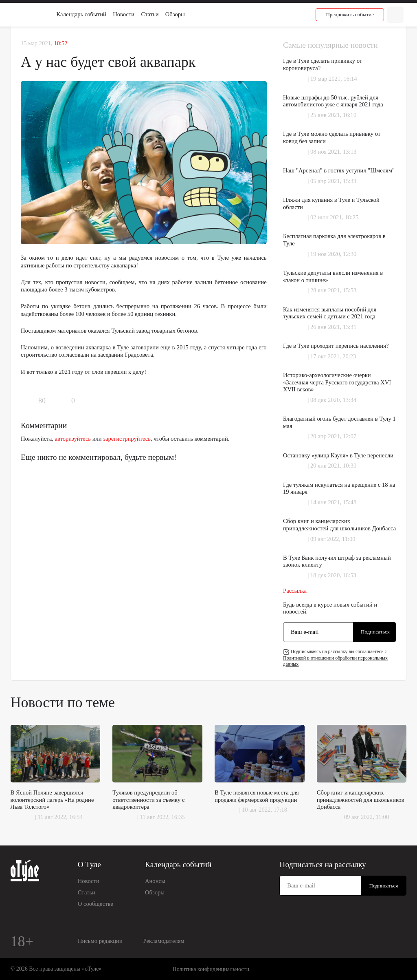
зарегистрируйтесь (127, 439)
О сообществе (95, 904)
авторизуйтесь (73, 439)
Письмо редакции (100, 941)
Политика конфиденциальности (211, 969)
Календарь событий (81, 14)
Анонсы (155, 881)
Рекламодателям (164, 941)
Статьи (150, 14)
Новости (124, 14)
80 (42, 401)
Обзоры (175, 14)
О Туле (89, 864)
